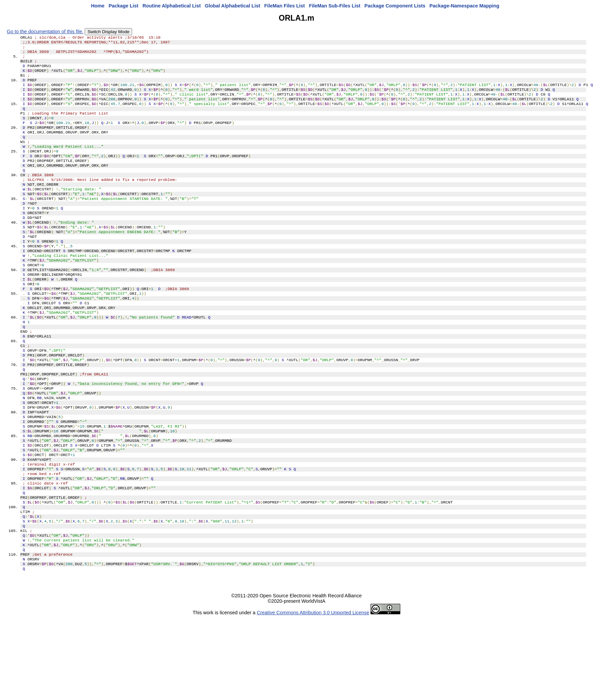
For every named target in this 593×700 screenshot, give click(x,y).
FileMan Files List (284, 6)
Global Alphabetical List (232, 6)
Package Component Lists (395, 6)
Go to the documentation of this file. (45, 32)
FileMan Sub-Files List (335, 6)
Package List (124, 6)
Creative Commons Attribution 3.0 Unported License (313, 689)
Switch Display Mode (108, 32)
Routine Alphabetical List (172, 6)
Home (98, 6)
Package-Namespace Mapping (464, 6)
